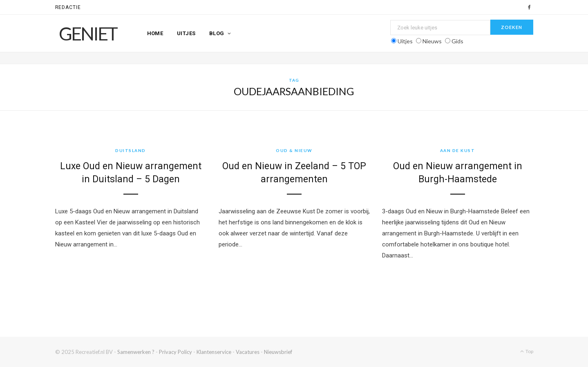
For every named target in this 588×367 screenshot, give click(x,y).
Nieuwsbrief (278, 352)
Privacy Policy (176, 352)
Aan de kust (458, 150)
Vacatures (248, 352)
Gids (457, 41)
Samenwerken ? (136, 352)
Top (527, 351)
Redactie (68, 7)
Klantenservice (214, 352)
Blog (217, 33)
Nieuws (432, 41)
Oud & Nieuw (294, 150)
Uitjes (186, 33)
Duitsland (131, 150)
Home (155, 33)
